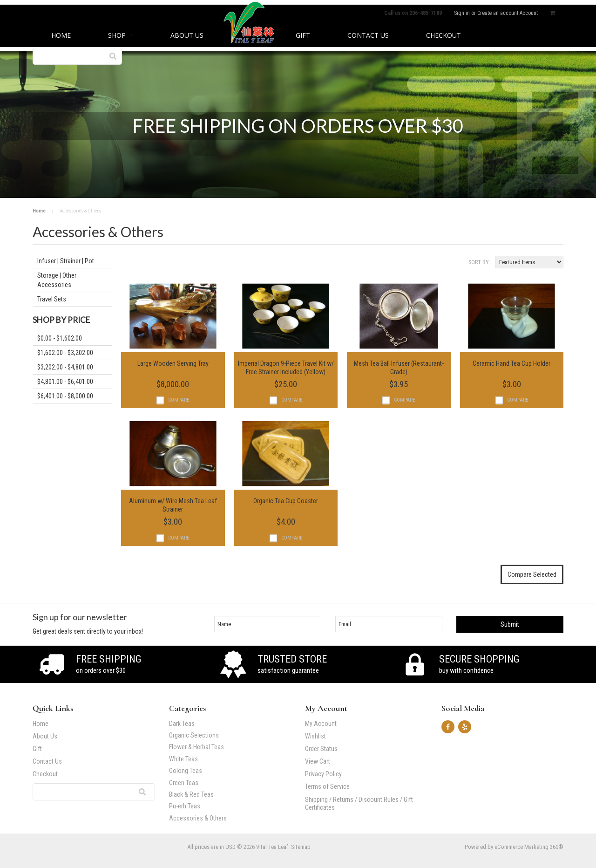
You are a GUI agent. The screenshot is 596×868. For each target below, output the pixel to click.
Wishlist (315, 736)
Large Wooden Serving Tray (173, 363)
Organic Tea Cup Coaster (286, 501)
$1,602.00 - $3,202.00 (65, 353)
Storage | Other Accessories (57, 280)
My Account (321, 724)
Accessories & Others (228, 818)
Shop (121, 35)
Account (529, 13)
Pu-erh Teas (228, 806)
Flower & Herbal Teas (196, 747)
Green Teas (184, 783)
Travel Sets (52, 299)
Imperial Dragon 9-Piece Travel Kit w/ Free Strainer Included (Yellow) (286, 368)
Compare (179, 400)
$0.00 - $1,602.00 (60, 338)
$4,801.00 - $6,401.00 (65, 382)
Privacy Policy (323, 774)
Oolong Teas (186, 771)
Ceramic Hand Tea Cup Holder (511, 363)
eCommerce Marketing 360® (529, 847)
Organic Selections (194, 735)
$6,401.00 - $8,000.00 (65, 396)
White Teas (183, 759)
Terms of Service (327, 786)
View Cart (318, 761)
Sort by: (479, 262)
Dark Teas (182, 724)
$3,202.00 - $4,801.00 (65, 367)
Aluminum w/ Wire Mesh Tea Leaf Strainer (173, 505)
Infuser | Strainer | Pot (66, 261)
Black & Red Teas (191, 795)
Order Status (321, 749)
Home (39, 211)
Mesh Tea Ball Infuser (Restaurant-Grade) (399, 368)
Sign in (462, 13)
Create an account (498, 13)
